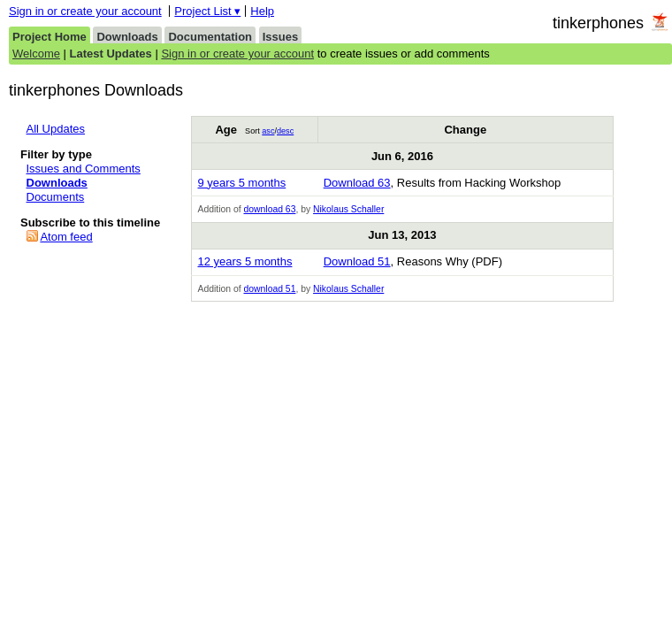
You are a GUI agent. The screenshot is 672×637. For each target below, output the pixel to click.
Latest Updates (111, 54)
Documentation (210, 37)
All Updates (56, 129)
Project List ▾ (207, 11)
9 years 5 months (241, 183)
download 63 (269, 209)
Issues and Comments (84, 169)
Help (262, 11)
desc (285, 131)
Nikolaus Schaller (348, 209)
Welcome (36, 54)
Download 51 (357, 261)
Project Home (50, 37)
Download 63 (357, 183)
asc (268, 131)
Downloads (127, 37)
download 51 (269, 289)
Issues (280, 37)
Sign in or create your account (85, 11)
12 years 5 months (244, 261)
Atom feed (66, 237)
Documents (56, 197)
